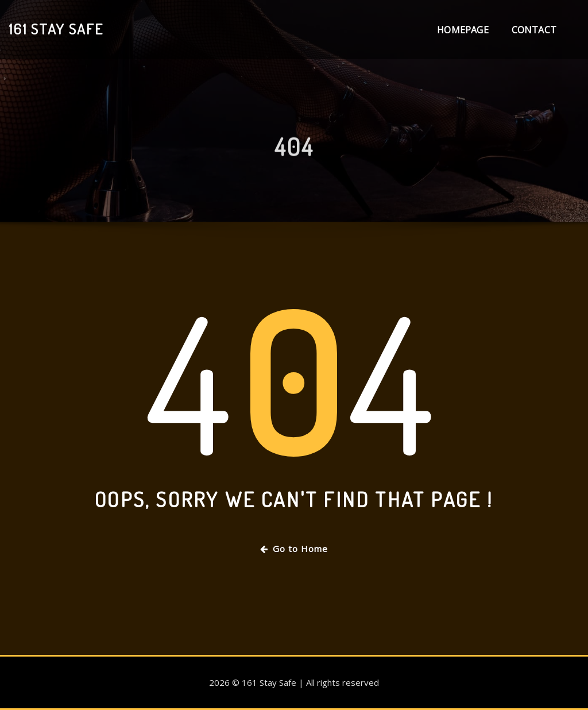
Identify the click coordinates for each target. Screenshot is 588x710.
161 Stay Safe (56, 29)
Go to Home (294, 549)
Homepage (463, 30)
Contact (534, 30)
